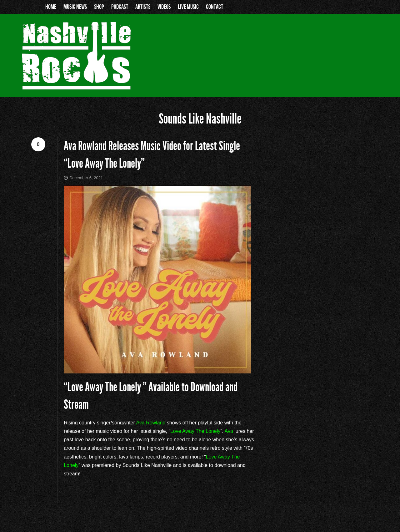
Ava (229, 431)
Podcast (120, 7)
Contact (215, 7)
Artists (143, 7)
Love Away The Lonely (195, 431)
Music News (75, 7)
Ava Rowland (151, 423)
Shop (99, 7)
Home (51, 7)
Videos (164, 7)
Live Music (188, 7)
